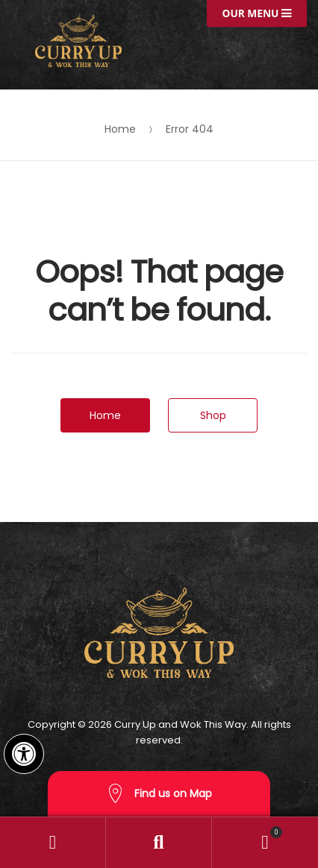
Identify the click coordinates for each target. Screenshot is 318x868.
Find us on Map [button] (159, 794)
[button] (24, 754)
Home (120, 129)
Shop (213, 415)
